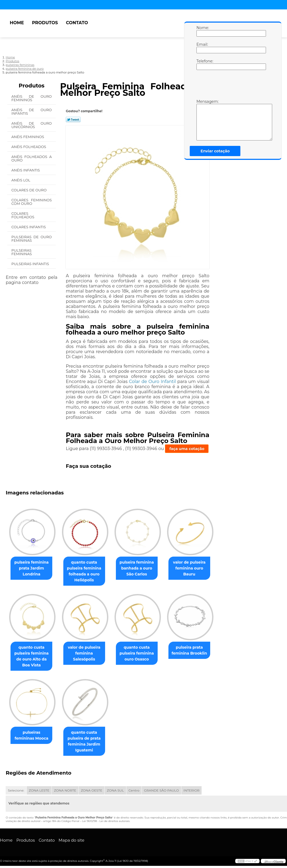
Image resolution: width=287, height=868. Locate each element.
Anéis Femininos (28, 137)
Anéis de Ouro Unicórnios (32, 125)
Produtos (45, 23)
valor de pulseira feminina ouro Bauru (197, 568)
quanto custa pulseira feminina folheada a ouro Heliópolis (87, 571)
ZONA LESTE (39, 791)
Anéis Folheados (29, 147)
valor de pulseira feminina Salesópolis (87, 653)
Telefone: (202, 64)
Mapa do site (71, 841)
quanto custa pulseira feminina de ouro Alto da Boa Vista (32, 656)
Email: (202, 48)
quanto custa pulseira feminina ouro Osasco (142, 653)
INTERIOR (191, 791)
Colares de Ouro (29, 190)
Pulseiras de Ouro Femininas (32, 239)
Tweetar (73, 120)
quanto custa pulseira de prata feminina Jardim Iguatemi (87, 742)
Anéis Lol (21, 180)
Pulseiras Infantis (31, 264)
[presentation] (231, 86)
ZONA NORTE (65, 791)
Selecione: (16, 791)
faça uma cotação (187, 449)
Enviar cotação (215, 151)
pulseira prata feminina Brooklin (197, 651)
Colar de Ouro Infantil (153, 382)
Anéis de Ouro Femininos (32, 98)
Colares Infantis (29, 227)
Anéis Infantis (26, 170)
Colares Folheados (23, 215)
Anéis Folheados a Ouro (32, 158)
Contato (77, 23)
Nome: (202, 31)
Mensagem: (202, 120)
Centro (134, 791)
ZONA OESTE (92, 791)
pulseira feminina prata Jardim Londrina (32, 568)
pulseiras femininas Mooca (33, 736)
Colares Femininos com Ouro (32, 202)
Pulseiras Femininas (22, 252)
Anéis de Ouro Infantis (32, 112)
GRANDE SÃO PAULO (161, 791)
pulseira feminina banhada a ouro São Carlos (142, 568)
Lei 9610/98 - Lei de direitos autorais (106, 822)
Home (17, 23)
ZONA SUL (115, 791)
